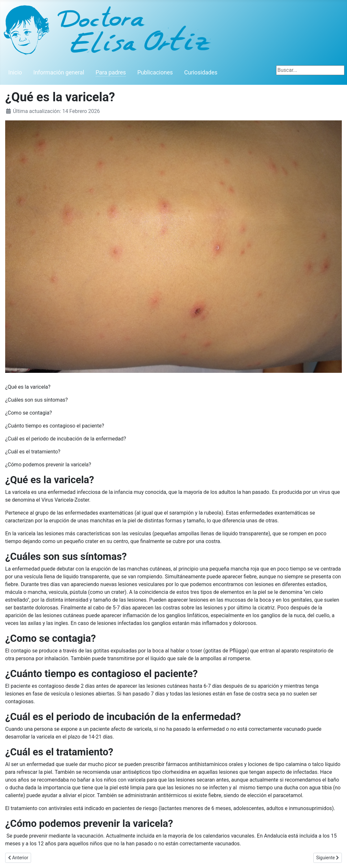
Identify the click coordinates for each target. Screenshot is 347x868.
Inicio (15, 72)
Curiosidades (201, 72)
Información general (59, 72)
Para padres (111, 72)
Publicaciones (155, 72)
